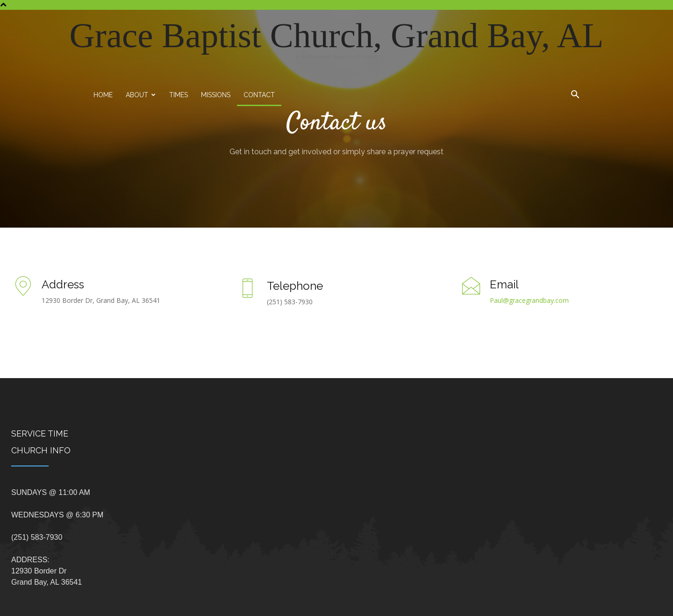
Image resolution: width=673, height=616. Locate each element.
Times (179, 95)
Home (103, 95)
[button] (575, 96)
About (141, 95)
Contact (259, 95)
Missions (216, 95)
